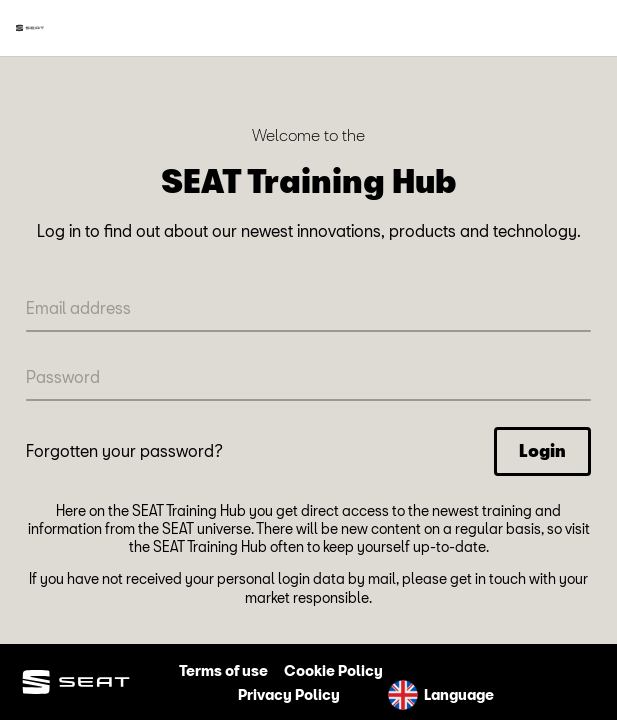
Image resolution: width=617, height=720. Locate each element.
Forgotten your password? (124, 450)
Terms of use (223, 670)
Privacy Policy (289, 694)
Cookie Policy (333, 670)
